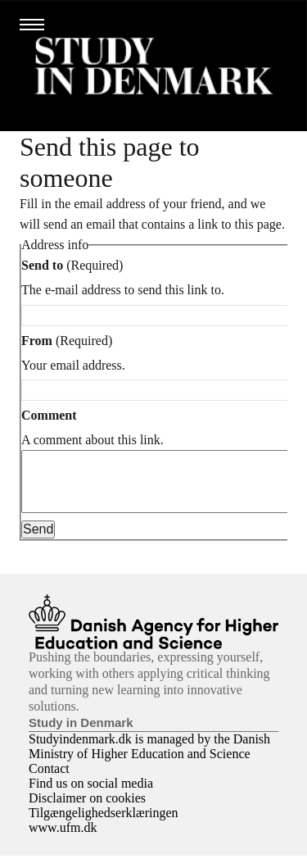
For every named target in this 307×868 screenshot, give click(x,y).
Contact (49, 781)
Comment (49, 415)
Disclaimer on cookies (87, 810)
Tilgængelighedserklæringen (104, 825)
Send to (42, 265)
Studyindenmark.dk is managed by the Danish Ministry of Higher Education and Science (149, 759)
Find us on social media (91, 795)
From (37, 341)
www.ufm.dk (63, 840)
